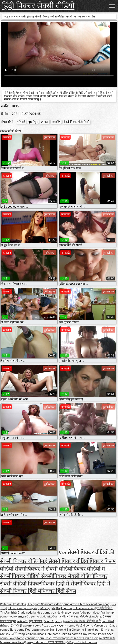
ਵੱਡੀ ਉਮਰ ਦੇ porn (98, 621)
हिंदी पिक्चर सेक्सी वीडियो (38, 6)
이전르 (109, 630)
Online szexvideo (84, 608)
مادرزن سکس (47, 608)
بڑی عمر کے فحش (54, 621)
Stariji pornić (58, 630)
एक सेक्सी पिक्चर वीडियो (84, 552)
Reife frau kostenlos (13, 604)
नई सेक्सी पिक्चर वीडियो (65, 561)
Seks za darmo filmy (74, 634)
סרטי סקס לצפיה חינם (84, 638)
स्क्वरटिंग (56, 122)
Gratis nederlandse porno (34, 613)
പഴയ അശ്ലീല (76, 621)
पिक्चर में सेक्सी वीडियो (49, 569)
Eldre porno (53, 634)
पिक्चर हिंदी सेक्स (59, 591)
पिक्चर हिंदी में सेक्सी (62, 584)
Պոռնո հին (9, 613)
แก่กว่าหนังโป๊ (9, 634)
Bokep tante (16, 638)
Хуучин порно (66, 626)
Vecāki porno (85, 626)
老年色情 (17, 626)
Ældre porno (17, 630)
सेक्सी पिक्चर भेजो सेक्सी (76, 122)
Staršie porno (76, 630)
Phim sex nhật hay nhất (94, 604)
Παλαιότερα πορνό (57, 638)
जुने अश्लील (36, 621)
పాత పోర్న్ (23, 621)
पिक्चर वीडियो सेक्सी (32, 576)
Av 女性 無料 (107, 638)
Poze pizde (49, 626)
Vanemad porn (35, 638)
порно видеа (17, 617)
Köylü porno (64, 608)
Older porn (34, 604)
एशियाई (21, 122)
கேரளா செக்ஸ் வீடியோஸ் (44, 617)
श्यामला (45, 122)
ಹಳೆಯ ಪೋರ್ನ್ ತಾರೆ (92, 617)
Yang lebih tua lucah (32, 634)
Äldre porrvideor (91, 613)
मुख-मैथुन (33, 122)
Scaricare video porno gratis (59, 604)
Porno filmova (97, 634)
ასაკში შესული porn (65, 613)
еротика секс (32, 626)
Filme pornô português (23, 608)
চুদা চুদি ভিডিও (104, 608)
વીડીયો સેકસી (71, 617)
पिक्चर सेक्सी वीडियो (74, 576)
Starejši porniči (95, 630)
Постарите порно (37, 630)
